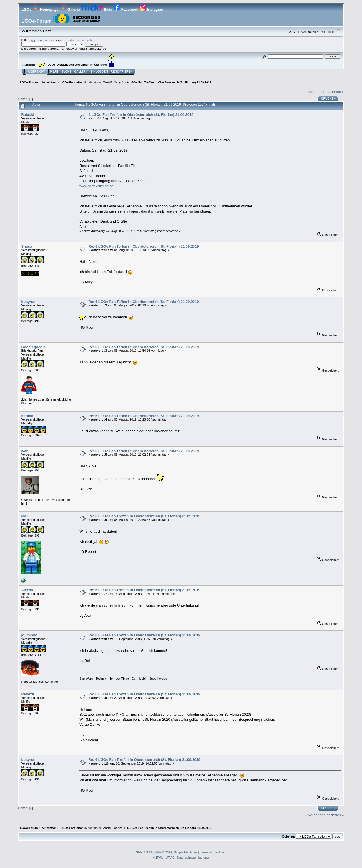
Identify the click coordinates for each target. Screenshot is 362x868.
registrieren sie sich (78, 40)
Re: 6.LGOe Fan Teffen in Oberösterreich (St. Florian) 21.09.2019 (144, 246)
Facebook (126, 9)
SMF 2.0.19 (144, 852)
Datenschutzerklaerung (193, 858)
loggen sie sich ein (42, 40)
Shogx (27, 246)
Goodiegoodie (33, 347)
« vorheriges (315, 92)
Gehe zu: (288, 837)
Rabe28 (28, 115)
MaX (25, 516)
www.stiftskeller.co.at (96, 186)
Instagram (152, 9)
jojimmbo (29, 635)
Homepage (46, 9)
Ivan (25, 451)
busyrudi (29, 302)
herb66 (27, 416)
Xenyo (118, 82)
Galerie (70, 9)
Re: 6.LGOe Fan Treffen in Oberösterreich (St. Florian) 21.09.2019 (144, 516)
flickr (97, 9)
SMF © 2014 (163, 852)
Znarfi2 (108, 82)
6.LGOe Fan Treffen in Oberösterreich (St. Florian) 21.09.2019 (141, 115)
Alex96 (27, 590)
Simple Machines (185, 852)
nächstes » (335, 92)
